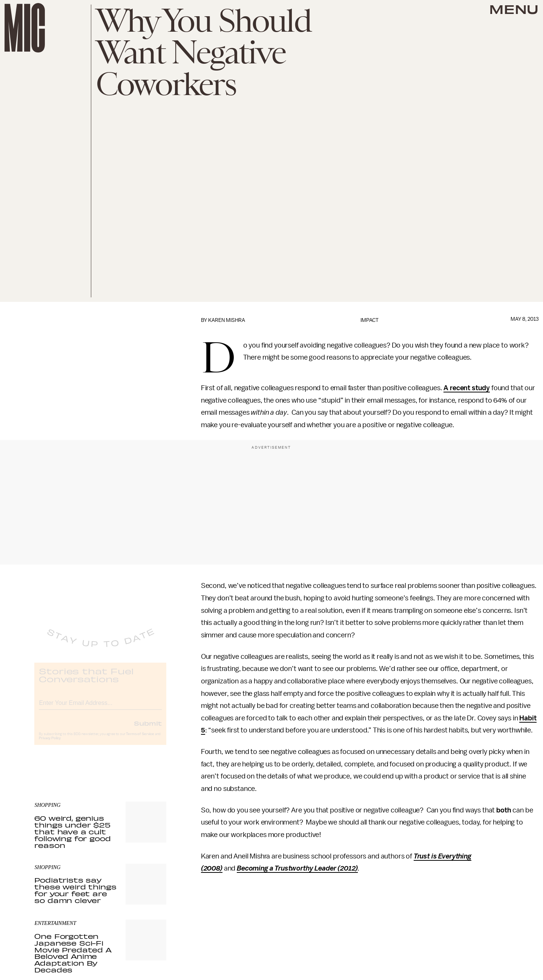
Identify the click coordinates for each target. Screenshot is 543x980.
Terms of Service (140, 740)
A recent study (467, 388)
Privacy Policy (50, 744)
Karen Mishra (227, 320)
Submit (148, 729)
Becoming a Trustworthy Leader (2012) (297, 868)
